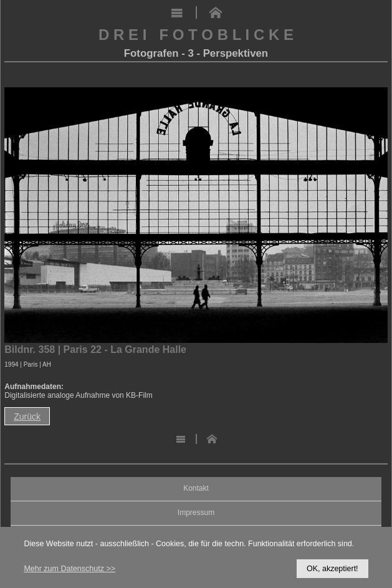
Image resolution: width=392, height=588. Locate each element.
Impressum (196, 513)
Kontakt (196, 489)
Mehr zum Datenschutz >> (69, 569)
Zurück (27, 417)
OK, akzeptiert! (332, 569)
